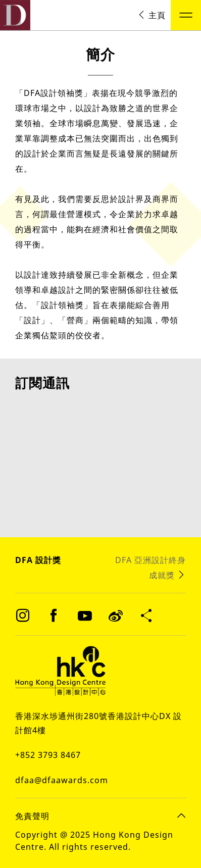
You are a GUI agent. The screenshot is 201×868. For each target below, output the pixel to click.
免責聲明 (32, 815)
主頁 (152, 15)
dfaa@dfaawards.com (62, 780)
